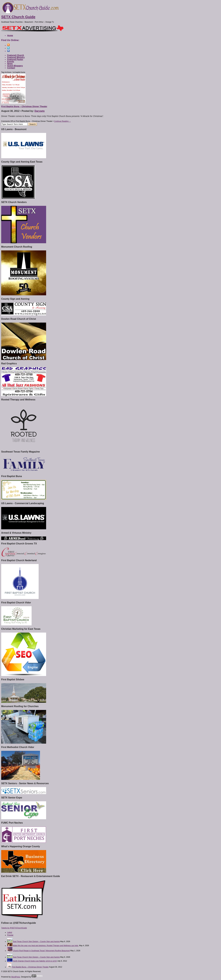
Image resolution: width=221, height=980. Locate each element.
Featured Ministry (16, 57)
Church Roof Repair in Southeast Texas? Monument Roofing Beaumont (41, 951)
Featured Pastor (15, 59)
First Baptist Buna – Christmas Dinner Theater (24, 106)
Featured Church (16, 55)
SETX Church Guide (18, 17)
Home (10, 35)
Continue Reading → (62, 121)
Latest (10, 932)
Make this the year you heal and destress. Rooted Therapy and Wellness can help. (46, 946)
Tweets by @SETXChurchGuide (14, 928)
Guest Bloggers (15, 66)
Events (11, 62)
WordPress (16, 977)
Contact (11, 68)
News (10, 64)
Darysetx (40, 111)
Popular (10, 935)
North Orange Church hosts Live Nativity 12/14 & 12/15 (35, 961)
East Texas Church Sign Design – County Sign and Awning (36, 942)
